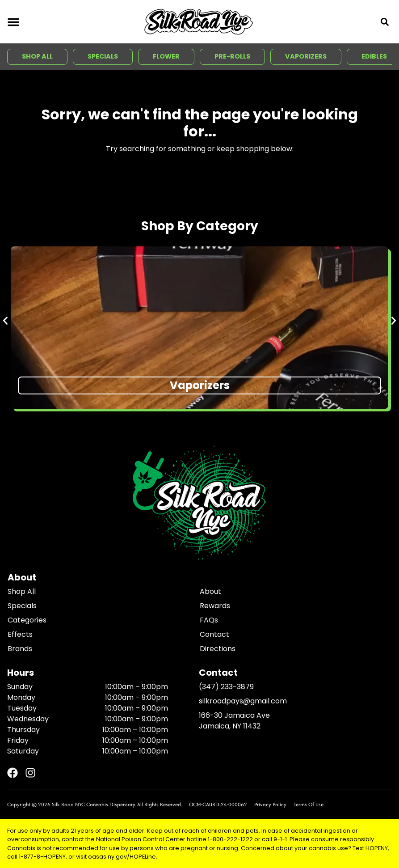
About (210, 591)
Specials (22, 606)
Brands (20, 649)
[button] (13, 22)
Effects (20, 634)
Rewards (215, 606)
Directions (218, 649)
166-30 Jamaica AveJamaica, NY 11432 (234, 721)
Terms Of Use (309, 804)
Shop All (22, 591)
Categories (27, 620)
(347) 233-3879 (226, 687)
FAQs (209, 620)
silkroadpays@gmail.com (243, 701)
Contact (214, 634)
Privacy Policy (270, 804)
